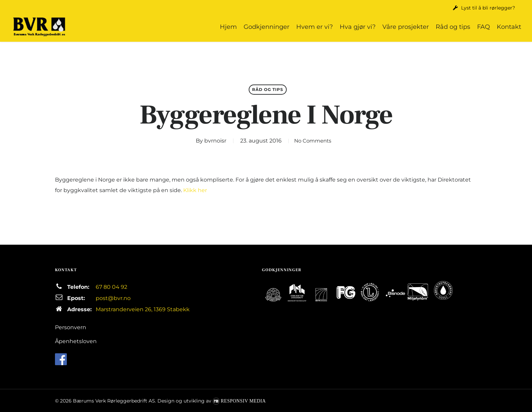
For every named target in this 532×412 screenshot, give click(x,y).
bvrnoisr (212, 141)
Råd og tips (268, 89)
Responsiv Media (243, 401)
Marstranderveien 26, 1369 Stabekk (143, 309)
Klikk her (195, 190)
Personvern (71, 327)
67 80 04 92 (111, 287)
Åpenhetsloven (76, 341)
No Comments (312, 141)
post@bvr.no (113, 298)
